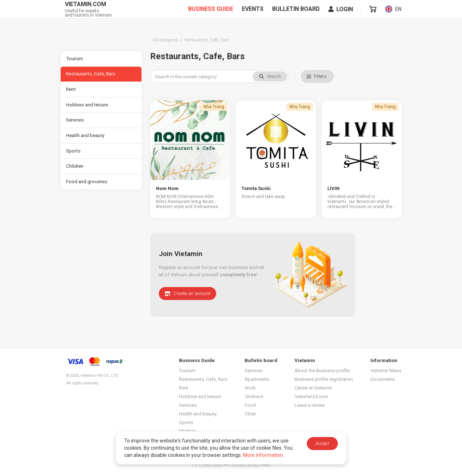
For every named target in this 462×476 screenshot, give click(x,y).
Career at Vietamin (313, 387)
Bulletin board (296, 15)
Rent (71, 91)
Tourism (75, 59)
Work (250, 387)
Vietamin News (386, 370)
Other (250, 413)
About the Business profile (322, 370)
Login (341, 15)
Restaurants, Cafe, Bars (91, 75)
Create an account (188, 293)
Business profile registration (324, 378)
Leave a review (310, 404)
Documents (382, 378)
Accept (322, 443)
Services (75, 124)
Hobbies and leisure (87, 108)
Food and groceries (87, 189)
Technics (254, 396)
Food (250, 404)
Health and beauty (85, 140)
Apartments (257, 378)
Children (75, 173)
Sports (73, 156)
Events (253, 15)
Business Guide (211, 15)
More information (263, 455)
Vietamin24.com (311, 396)
